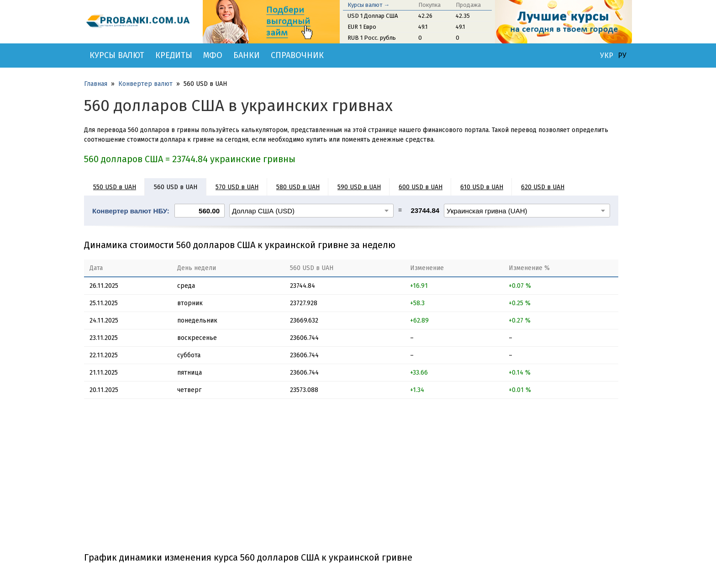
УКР (607, 56)
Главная (96, 84)
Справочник (297, 55)
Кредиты (174, 55)
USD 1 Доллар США (373, 16)
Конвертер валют (145, 84)
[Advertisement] (351, 479)
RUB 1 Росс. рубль (372, 38)
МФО (213, 55)
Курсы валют (117, 55)
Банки (247, 55)
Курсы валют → (369, 5)
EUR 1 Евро (362, 27)
